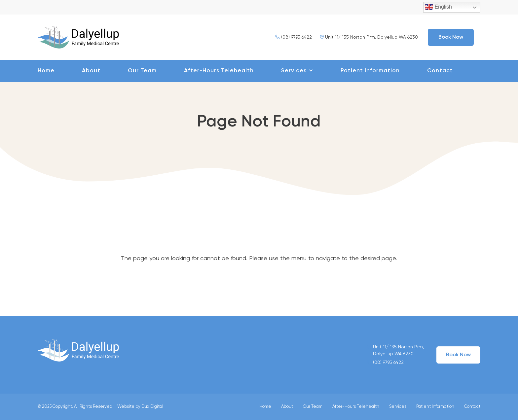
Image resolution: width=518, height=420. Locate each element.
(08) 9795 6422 (294, 37)
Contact (440, 71)
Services (294, 71)
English (439, 7)
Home (46, 71)
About (91, 71)
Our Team (142, 71)
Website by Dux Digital (140, 407)
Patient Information (370, 71)
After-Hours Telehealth (219, 71)
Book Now (451, 37)
